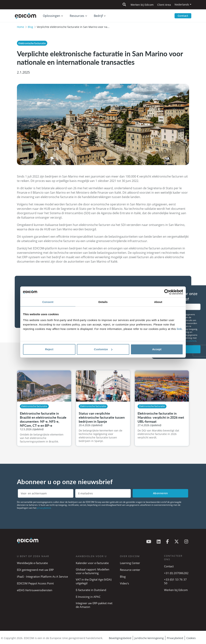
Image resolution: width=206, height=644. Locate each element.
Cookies (191, 638)
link (179, 329)
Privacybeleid (175, 638)
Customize (103, 349)
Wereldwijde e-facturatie (32, 563)
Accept (157, 349)
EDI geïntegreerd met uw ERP (35, 570)
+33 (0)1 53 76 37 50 (175, 581)
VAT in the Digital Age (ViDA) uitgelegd (94, 581)
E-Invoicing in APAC (88, 597)
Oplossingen (51, 16)
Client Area (164, 5)
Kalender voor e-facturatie (92, 563)
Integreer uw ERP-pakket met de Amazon (94, 605)
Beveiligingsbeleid (120, 638)
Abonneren (160, 493)
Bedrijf (98, 16)
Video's (124, 583)
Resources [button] (77, 16)
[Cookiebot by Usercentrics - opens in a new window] (167, 292)
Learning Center (130, 563)
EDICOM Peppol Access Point (35, 583)
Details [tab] (103, 302)
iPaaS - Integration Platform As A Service (42, 577)
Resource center (130, 570)
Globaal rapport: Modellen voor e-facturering (93, 571)
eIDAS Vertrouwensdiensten (35, 590)
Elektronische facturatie (32, 43)
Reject (49, 349)
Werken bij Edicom (142, 5)
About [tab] (158, 302)
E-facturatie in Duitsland (91, 590)
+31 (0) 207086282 (176, 573)
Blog (30, 27)
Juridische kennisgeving (149, 638)
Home (21, 27)
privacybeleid (189, 341)
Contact (183, 16)
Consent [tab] (48, 302)
